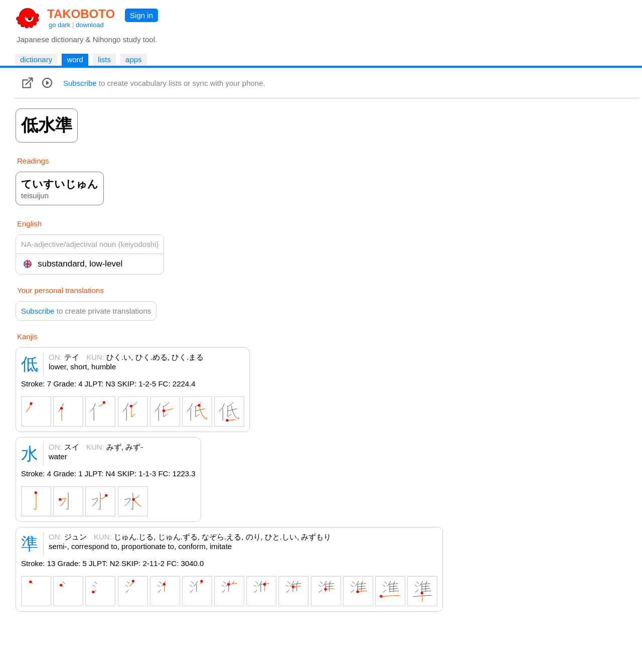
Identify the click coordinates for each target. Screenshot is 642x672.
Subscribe (80, 83)
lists (104, 59)
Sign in (141, 15)
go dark (59, 25)
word (75, 59)
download (90, 25)
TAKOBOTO (81, 14)
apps (134, 59)
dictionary (36, 59)
